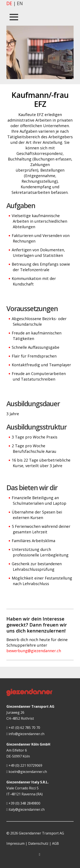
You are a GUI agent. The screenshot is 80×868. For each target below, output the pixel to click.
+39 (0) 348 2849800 (23, 803)
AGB (55, 843)
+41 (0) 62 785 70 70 (23, 728)
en (20, 3)
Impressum (15, 843)
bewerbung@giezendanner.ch (34, 651)
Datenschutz (38, 843)
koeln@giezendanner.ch (27, 772)
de (9, 3)
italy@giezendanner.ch (25, 810)
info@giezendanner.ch (25, 734)
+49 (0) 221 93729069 (24, 766)
